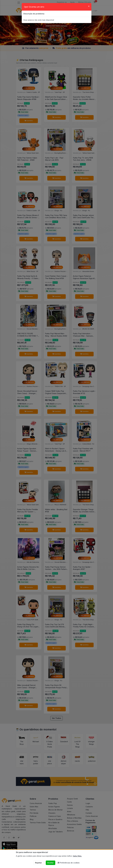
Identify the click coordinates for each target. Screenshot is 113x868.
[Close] (89, 6)
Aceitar (50, 863)
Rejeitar (38, 863)
